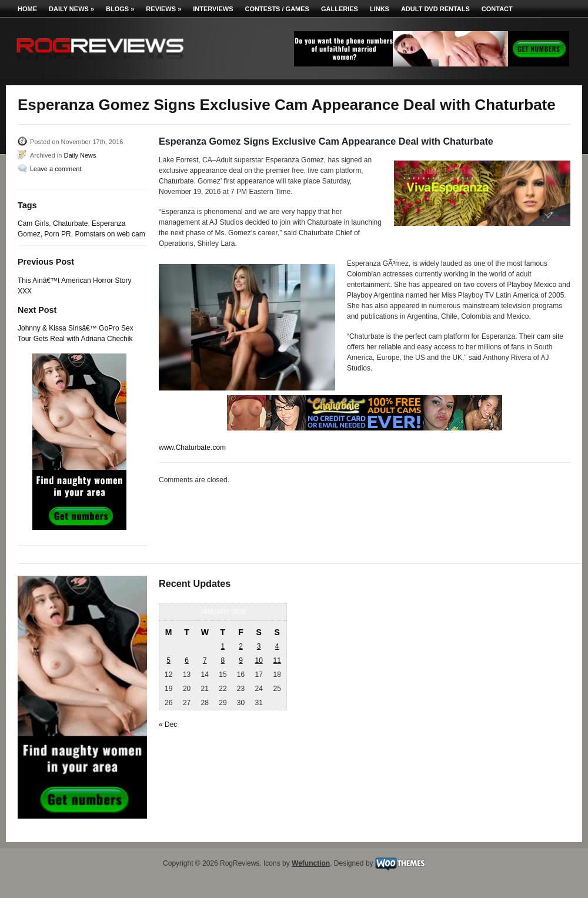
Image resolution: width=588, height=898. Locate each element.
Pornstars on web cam (110, 234)
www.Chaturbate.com (192, 448)
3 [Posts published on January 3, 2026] (259, 646)
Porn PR (57, 234)
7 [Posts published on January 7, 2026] (205, 660)
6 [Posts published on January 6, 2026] (187, 660)
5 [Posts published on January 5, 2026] (168, 660)
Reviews (163, 9)
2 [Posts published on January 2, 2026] (241, 646)
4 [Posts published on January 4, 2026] (277, 646)
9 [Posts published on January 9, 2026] (241, 660)
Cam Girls (33, 223)
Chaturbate (70, 223)
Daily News (71, 9)
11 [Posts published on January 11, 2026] (277, 660)
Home (27, 9)
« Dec (168, 725)
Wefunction (311, 863)
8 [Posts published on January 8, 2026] (223, 660)
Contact (497, 9)
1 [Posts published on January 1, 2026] (223, 646)
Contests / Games (277, 9)
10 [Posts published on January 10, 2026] (258, 660)
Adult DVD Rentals (435, 9)
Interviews (213, 9)
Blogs (120, 9)
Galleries (340, 9)
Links (380, 9)
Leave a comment (56, 169)
